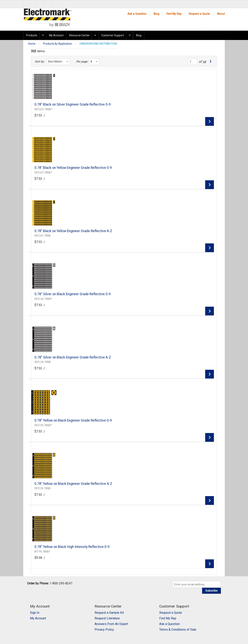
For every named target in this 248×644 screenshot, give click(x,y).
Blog (156, 14)
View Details (210, 121)
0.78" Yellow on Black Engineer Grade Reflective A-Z (73, 484)
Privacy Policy (104, 630)
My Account (56, 35)
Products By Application (58, 44)
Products (32, 35)
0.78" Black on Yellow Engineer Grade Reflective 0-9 (73, 168)
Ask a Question (137, 14)
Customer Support (113, 35)
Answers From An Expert (111, 624)
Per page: (81, 62)
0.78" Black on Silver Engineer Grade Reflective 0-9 (73, 104)
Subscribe (211, 591)
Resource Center (79, 35)
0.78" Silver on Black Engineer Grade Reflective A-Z (73, 357)
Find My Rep (174, 14)
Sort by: (40, 62)
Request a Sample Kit (109, 613)
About (221, 14)
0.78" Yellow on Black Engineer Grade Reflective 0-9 (73, 420)
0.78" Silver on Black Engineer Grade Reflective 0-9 (73, 294)
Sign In (35, 613)
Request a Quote (199, 14)
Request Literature (107, 618)
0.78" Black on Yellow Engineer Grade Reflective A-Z (73, 231)
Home (32, 44)
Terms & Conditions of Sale (178, 630)
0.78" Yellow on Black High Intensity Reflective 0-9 (72, 547)
